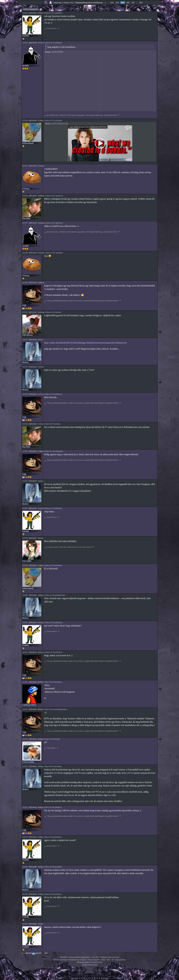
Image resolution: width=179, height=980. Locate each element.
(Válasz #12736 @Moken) (53, 508)
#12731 (25, 340)
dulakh (26, 66)
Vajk (24, 305)
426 (128, 3)
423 (112, 3)
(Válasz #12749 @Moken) (52, 894)
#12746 (25, 766)
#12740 (25, 595)
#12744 (25, 709)
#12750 (25, 894)
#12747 (25, 807)
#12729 (25, 283)
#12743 (25, 682)
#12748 (25, 837)
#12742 (25, 652)
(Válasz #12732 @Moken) (53, 394)
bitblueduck (28, 143)
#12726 (25, 196)
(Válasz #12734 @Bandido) (53, 451)
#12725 (25, 166)
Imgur (48, 52)
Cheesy (26, 189)
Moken (26, 362)
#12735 (25, 451)
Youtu (48, 124)
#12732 (25, 367)
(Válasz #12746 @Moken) (53, 807)
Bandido (26, 218)
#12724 (25, 120)
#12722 (25, 13)
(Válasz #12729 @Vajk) (53, 312)
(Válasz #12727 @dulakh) (54, 253)
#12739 (25, 565)
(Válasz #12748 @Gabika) (53, 867)
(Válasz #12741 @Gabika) (53, 682)
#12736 (25, 481)
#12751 (25, 924)
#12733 (25, 394)
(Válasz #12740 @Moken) (53, 623)
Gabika (26, 36)
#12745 (25, 739)
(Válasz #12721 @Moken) (53, 13)
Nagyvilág (57, 3)
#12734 (25, 424)
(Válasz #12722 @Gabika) (53, 120)
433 (141, 3)
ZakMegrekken (29, 705)
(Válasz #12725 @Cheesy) (54, 196)
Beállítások (51, 2)
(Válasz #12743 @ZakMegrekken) (55, 709)
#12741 (25, 623)
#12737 (25, 508)
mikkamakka (28, 762)
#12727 (25, 223)
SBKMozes (28, 335)
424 (117, 3)
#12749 (25, 867)
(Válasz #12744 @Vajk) (52, 739)
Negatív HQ (68, 3)
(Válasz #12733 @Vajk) (52, 424)
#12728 (25, 253)
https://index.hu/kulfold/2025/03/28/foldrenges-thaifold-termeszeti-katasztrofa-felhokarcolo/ (86, 343)
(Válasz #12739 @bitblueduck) (55, 595)
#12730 (25, 312)
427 (133, 3)
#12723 (25, 43)
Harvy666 (27, 561)
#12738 (25, 538)
